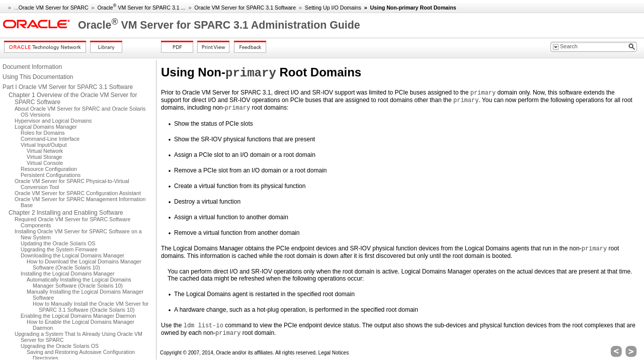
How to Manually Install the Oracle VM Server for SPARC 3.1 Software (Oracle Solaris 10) (91, 307)
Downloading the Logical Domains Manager (72, 255)
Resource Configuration (49, 169)
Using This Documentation (38, 77)
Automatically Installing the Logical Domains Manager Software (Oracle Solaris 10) (79, 283)
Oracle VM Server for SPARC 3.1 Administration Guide (219, 25)
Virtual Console (45, 163)
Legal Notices (334, 353)
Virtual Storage (44, 157)
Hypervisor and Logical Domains (53, 121)
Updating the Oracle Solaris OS (58, 243)
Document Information (32, 67)
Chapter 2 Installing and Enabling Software (66, 213)
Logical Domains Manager (46, 127)
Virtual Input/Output (44, 145)
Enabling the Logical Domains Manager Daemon (78, 316)
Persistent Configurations (51, 175)
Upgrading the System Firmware (59, 249)
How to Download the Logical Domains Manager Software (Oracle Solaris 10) (84, 264)
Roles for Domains (43, 133)
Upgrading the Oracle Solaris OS (60, 346)
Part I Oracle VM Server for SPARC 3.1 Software (68, 87)
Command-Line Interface (50, 139)
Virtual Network (45, 151)
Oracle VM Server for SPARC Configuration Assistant (78, 193)
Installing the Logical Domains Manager (68, 274)
